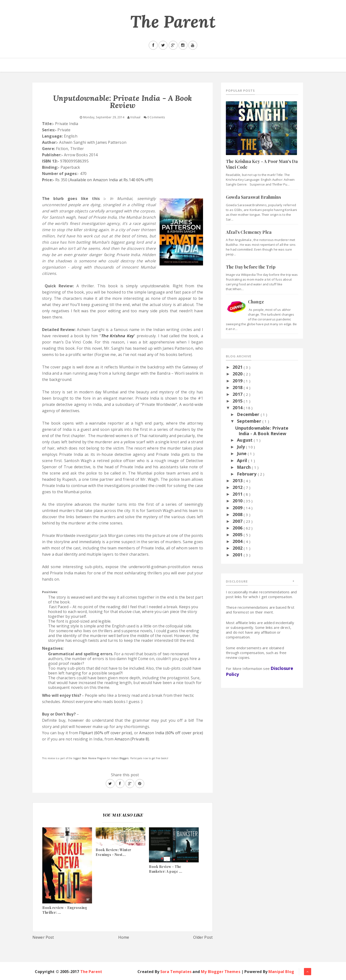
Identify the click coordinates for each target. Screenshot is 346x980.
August (245, 440)
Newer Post (43, 937)
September (250, 421)
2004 (238, 541)
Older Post (203, 937)
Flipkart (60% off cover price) (105, 733)
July (241, 447)
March (244, 467)
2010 (238, 501)
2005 (238, 535)
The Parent (173, 21)
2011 (238, 494)
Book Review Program (94, 758)
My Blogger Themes (221, 972)
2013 (238, 481)
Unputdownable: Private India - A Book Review (262, 431)
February (247, 474)
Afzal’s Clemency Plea (249, 232)
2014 (238, 408)
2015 (238, 401)
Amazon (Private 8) (132, 739)
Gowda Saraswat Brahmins (253, 197)
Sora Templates (176, 972)
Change (256, 302)
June (242, 453)
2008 (238, 514)
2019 (238, 381)
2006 (238, 528)
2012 (238, 487)
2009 (238, 508)
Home (124, 937)
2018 (238, 387)
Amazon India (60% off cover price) (171, 733)
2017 (238, 394)
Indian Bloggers (120, 758)
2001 (238, 555)
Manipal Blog (281, 972)
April (243, 460)
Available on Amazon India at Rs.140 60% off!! (111, 180)
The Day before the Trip (251, 267)
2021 (238, 367)
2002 (238, 548)
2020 (238, 374)
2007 (238, 521)
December (249, 414)
